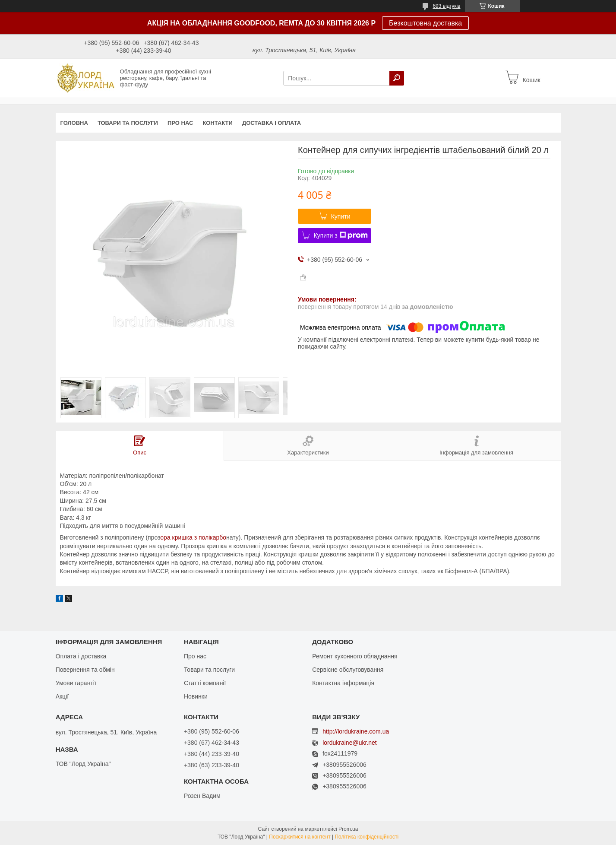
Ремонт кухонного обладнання (355, 656)
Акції (62, 696)
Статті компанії (205, 683)
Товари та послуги (128, 123)
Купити (341, 216)
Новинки (196, 696)
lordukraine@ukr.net (350, 743)
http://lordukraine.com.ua (356, 731)
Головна (74, 123)
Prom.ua (348, 829)
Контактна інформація (343, 683)
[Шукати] (397, 78)
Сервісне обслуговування (348, 670)
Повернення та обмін (85, 670)
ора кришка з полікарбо (193, 537)
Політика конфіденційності (366, 837)
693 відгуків (446, 6)
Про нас (180, 123)
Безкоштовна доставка (425, 23)
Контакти (218, 123)
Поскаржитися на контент (300, 837)
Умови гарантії (76, 683)
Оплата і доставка (81, 656)
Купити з (341, 235)
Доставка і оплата (272, 123)
